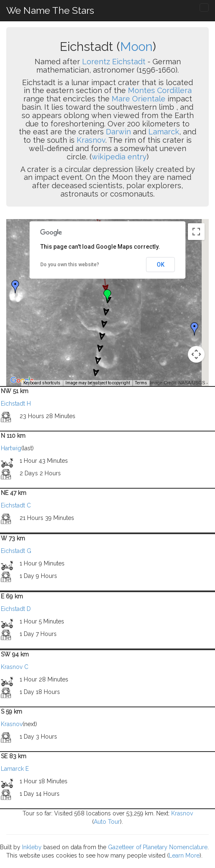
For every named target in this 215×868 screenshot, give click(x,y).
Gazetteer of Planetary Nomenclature (158, 847)
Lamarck (164, 132)
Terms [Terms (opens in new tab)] (141, 383)
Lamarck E (15, 769)
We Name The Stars (50, 10)
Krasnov (91, 140)
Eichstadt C (16, 505)
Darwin (118, 132)
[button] (15, 287)
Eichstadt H (16, 404)
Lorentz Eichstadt (114, 62)
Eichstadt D (16, 609)
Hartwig (11, 448)
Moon (136, 47)
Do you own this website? (70, 265)
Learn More (184, 855)
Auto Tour (107, 822)
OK (161, 265)
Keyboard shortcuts (42, 383)
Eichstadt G (16, 551)
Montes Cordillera (160, 90)
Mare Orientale (139, 99)
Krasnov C (15, 667)
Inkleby (32, 847)
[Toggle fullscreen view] (196, 232)
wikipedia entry (119, 157)
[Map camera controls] (196, 354)
